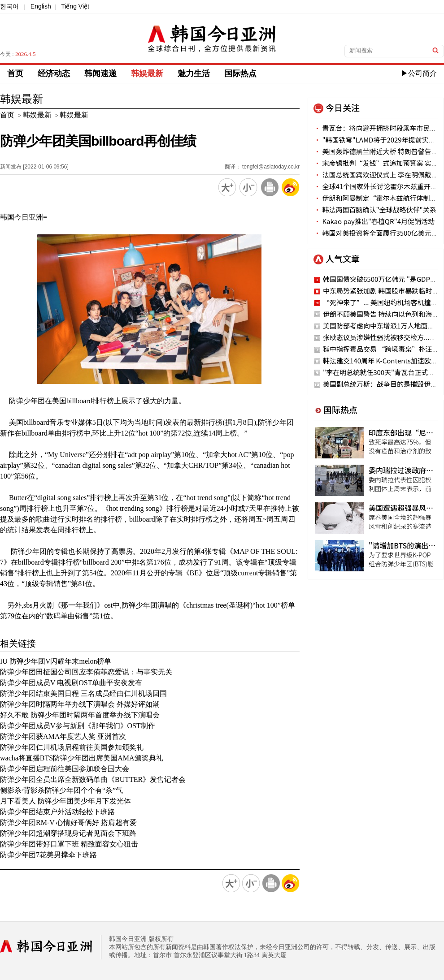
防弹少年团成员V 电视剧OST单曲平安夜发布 (71, 683)
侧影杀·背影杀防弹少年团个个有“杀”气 (61, 790)
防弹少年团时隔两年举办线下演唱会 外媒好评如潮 (80, 704)
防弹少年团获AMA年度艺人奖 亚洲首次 (63, 736)
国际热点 (240, 73)
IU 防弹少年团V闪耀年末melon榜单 (56, 661)
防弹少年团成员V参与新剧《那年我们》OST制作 (78, 726)
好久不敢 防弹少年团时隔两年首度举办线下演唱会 (80, 715)
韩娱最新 (147, 73)
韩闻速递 (100, 73)
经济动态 (54, 73)
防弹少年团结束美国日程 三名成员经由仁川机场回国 (83, 693)
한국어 (9, 6)
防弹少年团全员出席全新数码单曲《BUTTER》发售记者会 (93, 779)
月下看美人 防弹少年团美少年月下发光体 (65, 801)
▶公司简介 (419, 73)
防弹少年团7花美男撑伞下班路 (48, 855)
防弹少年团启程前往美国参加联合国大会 (65, 769)
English (41, 6)
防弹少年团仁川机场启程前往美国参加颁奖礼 (72, 747)
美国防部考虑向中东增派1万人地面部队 (382, 326)
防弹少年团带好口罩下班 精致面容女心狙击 (69, 844)
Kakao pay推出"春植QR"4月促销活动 (374, 221)
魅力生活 (194, 73)
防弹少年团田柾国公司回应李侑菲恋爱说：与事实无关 (86, 672)
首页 (15, 73)
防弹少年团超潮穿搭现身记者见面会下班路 (68, 833)
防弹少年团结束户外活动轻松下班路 (57, 812)
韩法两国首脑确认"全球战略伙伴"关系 (375, 209)
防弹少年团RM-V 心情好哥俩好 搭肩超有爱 (69, 822)
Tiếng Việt (75, 6)
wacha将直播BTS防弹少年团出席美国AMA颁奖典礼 (82, 758)
